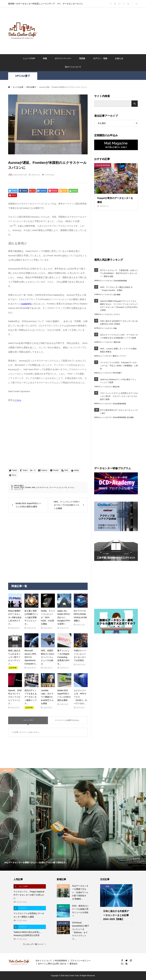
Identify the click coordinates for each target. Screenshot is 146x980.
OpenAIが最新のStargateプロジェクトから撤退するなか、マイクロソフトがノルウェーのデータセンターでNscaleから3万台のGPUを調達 (119, 306)
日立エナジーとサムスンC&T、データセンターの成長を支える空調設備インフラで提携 (119, 336)
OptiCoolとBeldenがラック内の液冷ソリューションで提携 (118, 381)
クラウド (117, 314)
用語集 (82, 58)
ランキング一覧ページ (33, 944)
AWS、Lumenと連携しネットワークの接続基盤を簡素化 (118, 350)
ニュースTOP (29, 58)
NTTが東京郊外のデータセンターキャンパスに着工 (119, 412)
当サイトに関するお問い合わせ (52, 964)
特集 (45, 58)
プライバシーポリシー (80, 961)
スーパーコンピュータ (58, 487)
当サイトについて (73, 67)
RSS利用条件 (61, 961)
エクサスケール (42, 487)
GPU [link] (64, 255)
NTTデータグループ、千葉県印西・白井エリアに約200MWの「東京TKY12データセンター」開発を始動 (119, 273)
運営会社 (74, 964)
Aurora (17, 487)
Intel (33, 487)
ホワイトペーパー (63, 58)
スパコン (71, 487)
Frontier (28, 487)
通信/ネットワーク (119, 356)
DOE (22, 487)
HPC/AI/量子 (23, 76)
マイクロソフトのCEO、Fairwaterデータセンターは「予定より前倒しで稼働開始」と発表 (119, 366)
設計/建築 (117, 295)
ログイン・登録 (100, 58)
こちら (18, 400)
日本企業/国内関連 (120, 281)
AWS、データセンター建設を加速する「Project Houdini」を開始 (116, 289)
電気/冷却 (117, 342)
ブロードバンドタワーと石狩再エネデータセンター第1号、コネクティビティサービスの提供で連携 (119, 396)
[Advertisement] (93, 31)
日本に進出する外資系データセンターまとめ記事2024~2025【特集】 (119, 323)
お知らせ (119, 58)
